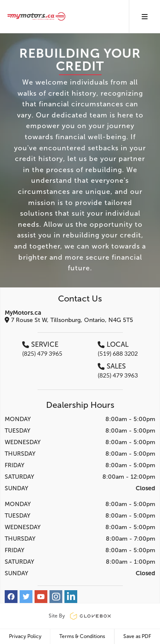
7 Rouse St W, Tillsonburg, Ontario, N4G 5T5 (69, 320)
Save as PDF (137, 636)
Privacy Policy (25, 636)
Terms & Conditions (82, 636)
